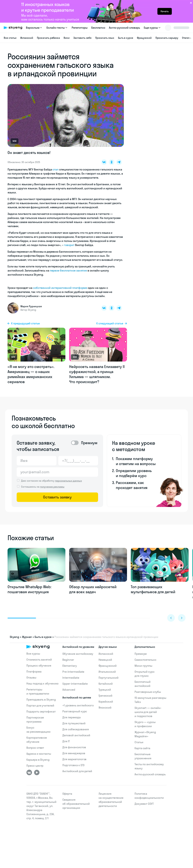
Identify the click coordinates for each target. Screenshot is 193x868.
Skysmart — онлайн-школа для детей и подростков (148, 712)
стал (55, 169)
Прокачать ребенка (48, 38)
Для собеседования (76, 729)
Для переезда (71, 717)
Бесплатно (98, 28)
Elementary (70, 666)
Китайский (106, 684)
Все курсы (33, 654)
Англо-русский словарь (124, 28)
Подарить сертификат (41, 711)
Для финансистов (74, 747)
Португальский (109, 678)
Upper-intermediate (75, 684)
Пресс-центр (35, 766)
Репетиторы (80, 28)
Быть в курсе (126, 38)
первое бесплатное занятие (68, 270)
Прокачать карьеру (167, 38)
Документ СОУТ (144, 804)
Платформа (34, 671)
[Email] (57, 472)
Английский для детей (77, 771)
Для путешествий (74, 723)
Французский (108, 666)
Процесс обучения (39, 666)
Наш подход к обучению (42, 683)
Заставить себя (82, 38)
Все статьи (10, 38)
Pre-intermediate (73, 672)
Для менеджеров (74, 753)
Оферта (67, 794)
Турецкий (105, 690)
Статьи (139, 742)
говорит (69, 245)
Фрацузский (144, 38)
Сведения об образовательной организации (76, 804)
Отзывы (31, 677)
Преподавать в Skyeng (41, 700)
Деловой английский (76, 735)
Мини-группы (143, 666)
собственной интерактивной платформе (60, 288)
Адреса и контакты (39, 754)
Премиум (141, 654)
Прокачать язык (105, 38)
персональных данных (68, 481)
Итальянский (107, 672)
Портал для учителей (40, 705)
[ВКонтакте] (29, 772)
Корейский (106, 702)
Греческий (106, 696)
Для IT (66, 741)
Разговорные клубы (148, 692)
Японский (105, 708)
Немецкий (105, 660)
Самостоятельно (145, 660)
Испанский (27, 38)
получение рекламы (52, 487)
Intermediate (71, 678)
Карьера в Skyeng (38, 760)
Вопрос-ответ (35, 748)
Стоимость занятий (39, 660)
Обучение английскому (78, 654)
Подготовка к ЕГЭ (73, 765)
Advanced (69, 690)
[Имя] (37, 461)
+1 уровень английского (78, 705)
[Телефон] (78, 461)
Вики (67, 38)
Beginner (68, 660)
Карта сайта (142, 748)
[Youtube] (37, 772)
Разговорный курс (75, 711)
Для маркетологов (74, 759)
